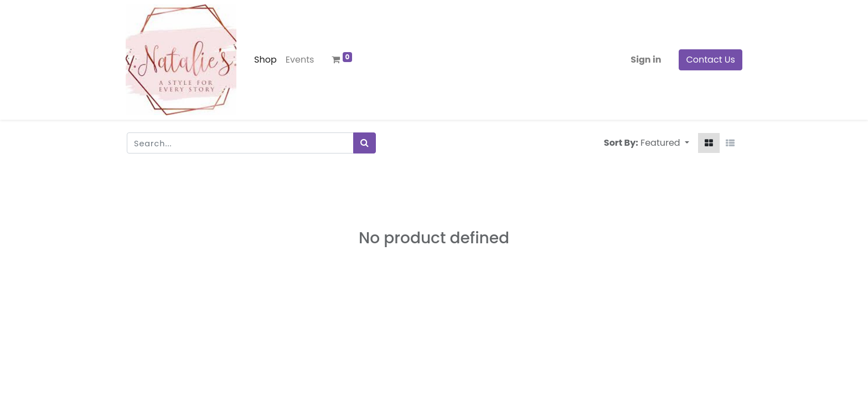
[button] (665, 143)
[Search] (365, 143)
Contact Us (710, 60)
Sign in (645, 60)
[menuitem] (267, 60)
